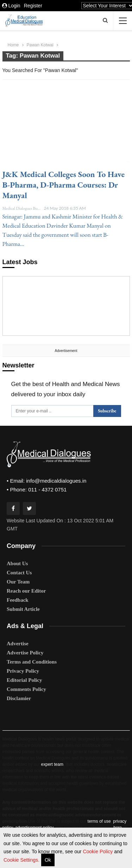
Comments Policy (26, 689)
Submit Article (23, 609)
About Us (17, 563)
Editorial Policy (24, 680)
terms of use (99, 821)
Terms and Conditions (32, 662)
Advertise (18, 644)
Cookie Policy (98, 851)
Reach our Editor (26, 591)
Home (13, 45)
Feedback (18, 600)
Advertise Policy (25, 653)
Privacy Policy (23, 671)
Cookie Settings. (21, 860)
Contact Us (19, 573)
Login (11, 6)
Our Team (18, 582)
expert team (52, 764)
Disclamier (19, 698)
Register (33, 6)
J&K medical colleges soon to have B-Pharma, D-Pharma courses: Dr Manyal (64, 185)
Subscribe (107, 411)
